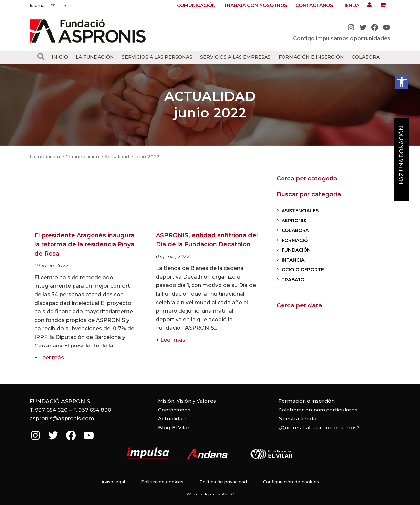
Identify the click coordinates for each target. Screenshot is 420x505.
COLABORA (295, 230)
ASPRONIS (294, 221)
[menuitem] (58, 6)
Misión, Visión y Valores (187, 401)
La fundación (45, 157)
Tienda (350, 5)
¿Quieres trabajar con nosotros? (319, 427)
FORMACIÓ (295, 240)
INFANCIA (293, 260)
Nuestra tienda (297, 419)
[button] (402, 82)
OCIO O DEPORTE (303, 270)
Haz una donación (401, 155)
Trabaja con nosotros (255, 5)
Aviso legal (113, 482)
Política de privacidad (223, 482)
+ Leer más (49, 358)
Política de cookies (162, 482)
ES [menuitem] (53, 6)
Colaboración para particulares (318, 410)
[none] (58, 6)
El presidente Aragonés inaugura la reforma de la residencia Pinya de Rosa (84, 245)
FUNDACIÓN (296, 250)
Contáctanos (314, 5)
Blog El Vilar (174, 427)
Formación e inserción (306, 401)
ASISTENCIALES (300, 211)
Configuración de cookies (291, 482)
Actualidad (117, 157)
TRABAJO (293, 280)
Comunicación (196, 5)
